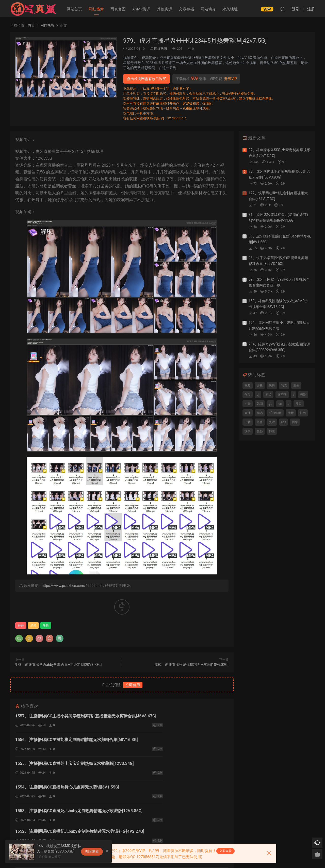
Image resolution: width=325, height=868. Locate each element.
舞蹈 (303, 395)
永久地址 (230, 9)
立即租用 (133, 685)
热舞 (46, 625)
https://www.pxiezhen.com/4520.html (71, 586)
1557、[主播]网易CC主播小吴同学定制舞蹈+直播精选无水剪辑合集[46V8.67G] (67, 717)
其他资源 (165, 9)
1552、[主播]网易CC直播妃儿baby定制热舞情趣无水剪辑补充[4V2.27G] (175, 768)
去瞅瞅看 (92, 851)
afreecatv (275, 413)
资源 (272, 422)
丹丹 (21, 625)
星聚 (33, 625)
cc (280, 404)
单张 (260, 422)
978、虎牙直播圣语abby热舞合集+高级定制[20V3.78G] (58, 665)
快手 (248, 431)
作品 (248, 395)
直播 (248, 413)
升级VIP (231, 79)
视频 (248, 385)
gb (271, 404)
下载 (248, 422)
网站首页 (74, 9)
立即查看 (225, 851)
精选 (260, 413)
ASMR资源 (141, 9)
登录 (126, 810)
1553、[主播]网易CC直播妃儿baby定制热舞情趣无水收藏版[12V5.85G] (67, 768)
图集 (295, 422)
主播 (296, 385)
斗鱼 (299, 404)
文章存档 (186, 9)
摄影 (260, 431)
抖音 (248, 404)
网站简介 (208, 9)
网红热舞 (96, 9)
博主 (272, 431)
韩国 (260, 404)
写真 (284, 385)
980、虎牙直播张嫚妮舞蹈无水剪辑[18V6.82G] (192, 665)
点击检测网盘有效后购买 (147, 79)
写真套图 (118, 9)
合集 (260, 385)
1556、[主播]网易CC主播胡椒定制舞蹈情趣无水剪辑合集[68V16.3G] (175, 717)
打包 (303, 413)
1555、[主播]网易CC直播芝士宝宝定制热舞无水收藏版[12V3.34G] (64, 742)
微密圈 (282, 395)
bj (258, 395)
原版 (268, 395)
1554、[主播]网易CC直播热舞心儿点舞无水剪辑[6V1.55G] (176, 742)
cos (283, 422)
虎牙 (291, 413)
